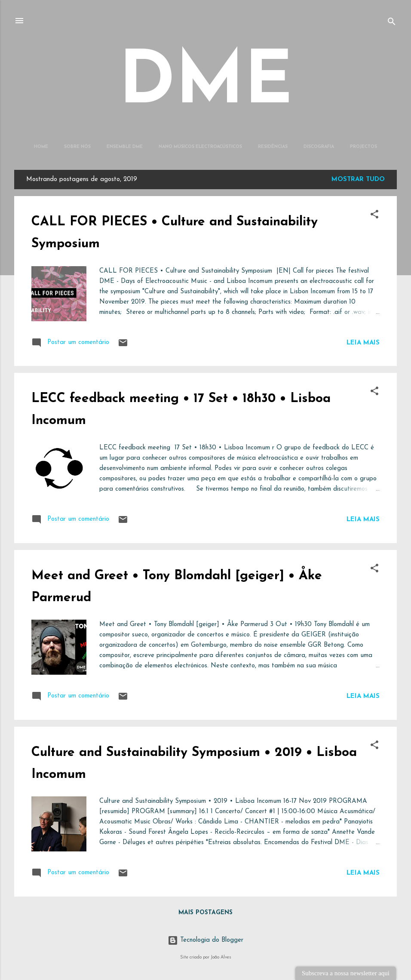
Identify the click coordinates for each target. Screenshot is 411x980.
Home (41, 147)
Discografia (319, 147)
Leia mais (363, 343)
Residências (273, 147)
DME (206, 84)
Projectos (363, 147)
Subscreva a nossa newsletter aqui (346, 973)
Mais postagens (205, 913)
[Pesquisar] (392, 23)
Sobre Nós (77, 147)
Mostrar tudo (358, 180)
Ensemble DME (125, 147)
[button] (374, 216)
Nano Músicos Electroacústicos (200, 147)
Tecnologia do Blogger (205, 940)
